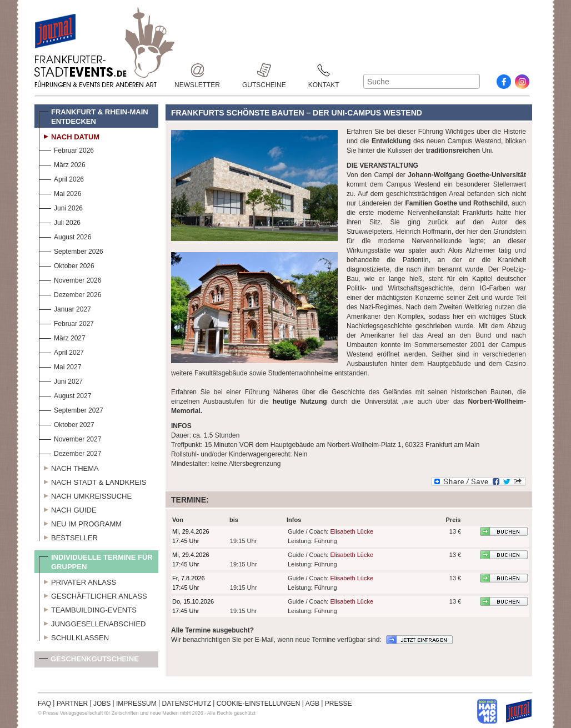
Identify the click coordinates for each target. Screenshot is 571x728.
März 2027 (62, 337)
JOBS (102, 704)
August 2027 (65, 395)
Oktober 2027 (67, 423)
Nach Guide (68, 509)
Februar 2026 (66, 149)
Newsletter (197, 70)
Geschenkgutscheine (89, 661)
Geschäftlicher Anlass (93, 595)
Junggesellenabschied (92, 622)
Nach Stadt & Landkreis (92, 481)
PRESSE (339, 704)
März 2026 (62, 164)
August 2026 (65, 236)
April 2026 (61, 178)
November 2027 (70, 438)
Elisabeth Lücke (352, 531)
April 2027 (61, 351)
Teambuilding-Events (88, 609)
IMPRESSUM (136, 704)
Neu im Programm (80, 523)
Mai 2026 (60, 192)
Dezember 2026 (70, 293)
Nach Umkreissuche (85, 495)
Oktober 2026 (67, 265)
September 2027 (71, 409)
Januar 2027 (65, 308)
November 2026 (70, 279)
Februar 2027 (66, 322)
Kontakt (324, 70)
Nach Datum (69, 135)
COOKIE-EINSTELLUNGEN (259, 704)
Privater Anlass (77, 581)
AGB (312, 704)
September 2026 (71, 250)
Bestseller (68, 536)
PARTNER (72, 704)
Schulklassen (74, 636)
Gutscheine (264, 70)
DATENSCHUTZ (187, 704)
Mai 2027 (60, 366)
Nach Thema (69, 467)
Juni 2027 (61, 380)
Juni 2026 (61, 207)
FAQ (44, 704)
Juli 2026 (60, 221)
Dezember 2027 (70, 452)
